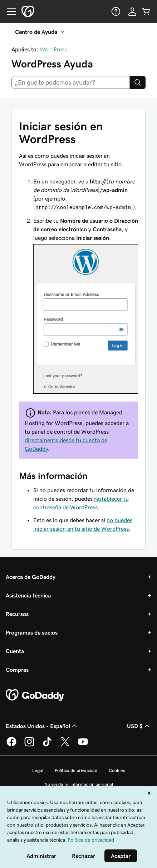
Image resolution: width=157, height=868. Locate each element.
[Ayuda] (115, 11)
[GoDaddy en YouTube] (83, 745)
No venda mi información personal (79, 784)
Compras (17, 670)
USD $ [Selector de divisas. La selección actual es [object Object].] (139, 726)
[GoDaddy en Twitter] (65, 745)
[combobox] (71, 82)
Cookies (117, 770)
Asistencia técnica (28, 595)
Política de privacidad (76, 770)
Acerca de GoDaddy (31, 577)
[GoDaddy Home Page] (35, 695)
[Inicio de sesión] (132, 11)
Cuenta (15, 651)
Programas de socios (32, 632)
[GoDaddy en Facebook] (11, 745)
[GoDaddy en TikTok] (47, 745)
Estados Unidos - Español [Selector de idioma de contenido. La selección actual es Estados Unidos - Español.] (42, 726)
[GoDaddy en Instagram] (29, 745)
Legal (38, 770)
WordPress (53, 49)
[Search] (138, 82)
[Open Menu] (9, 11)
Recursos (17, 614)
